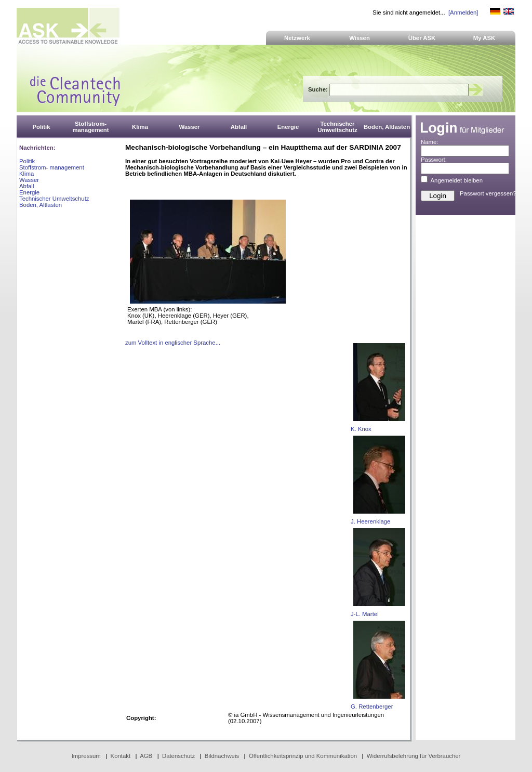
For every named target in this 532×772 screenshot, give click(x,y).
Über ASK (422, 38)
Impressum (86, 756)
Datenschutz (178, 756)
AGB (146, 756)
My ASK (484, 38)
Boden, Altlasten (41, 205)
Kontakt (121, 756)
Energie (29, 192)
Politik (27, 161)
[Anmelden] (463, 12)
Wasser (29, 180)
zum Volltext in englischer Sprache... (173, 343)
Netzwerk (297, 38)
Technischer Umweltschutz (54, 199)
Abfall (26, 186)
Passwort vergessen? (488, 193)
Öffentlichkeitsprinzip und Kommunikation (303, 756)
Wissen (360, 38)
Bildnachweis (222, 756)
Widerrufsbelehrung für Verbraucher (414, 756)
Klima (26, 174)
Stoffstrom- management (52, 167)
